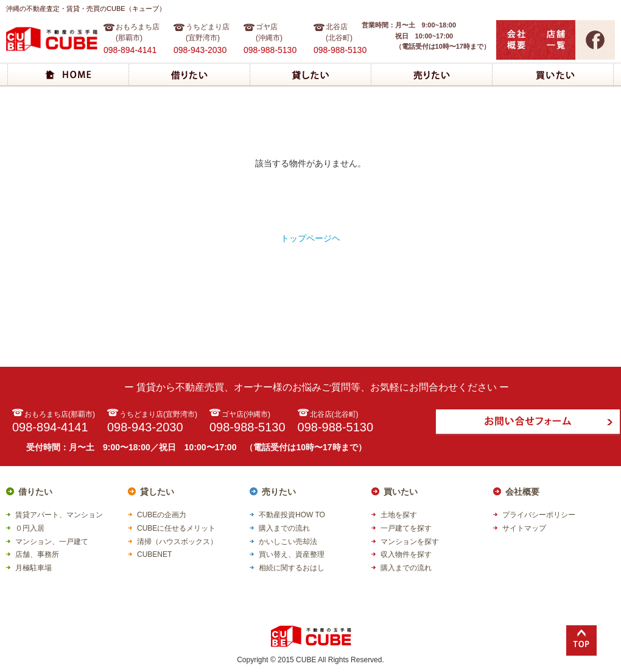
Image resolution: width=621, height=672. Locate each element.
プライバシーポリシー (539, 515)
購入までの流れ (284, 528)
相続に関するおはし (292, 568)
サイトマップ (524, 528)
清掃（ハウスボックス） (177, 542)
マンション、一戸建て (52, 542)
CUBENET (154, 554)
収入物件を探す (406, 554)
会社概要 (522, 492)
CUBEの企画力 (162, 515)
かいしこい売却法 (288, 542)
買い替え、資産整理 (292, 554)
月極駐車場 (33, 568)
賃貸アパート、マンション (59, 515)
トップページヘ (310, 238)
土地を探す (399, 515)
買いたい (401, 492)
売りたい (279, 492)
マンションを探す (410, 542)
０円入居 (30, 528)
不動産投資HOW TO (292, 515)
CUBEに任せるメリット (176, 528)
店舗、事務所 (37, 554)
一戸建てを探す (406, 528)
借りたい (35, 492)
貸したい (157, 492)
